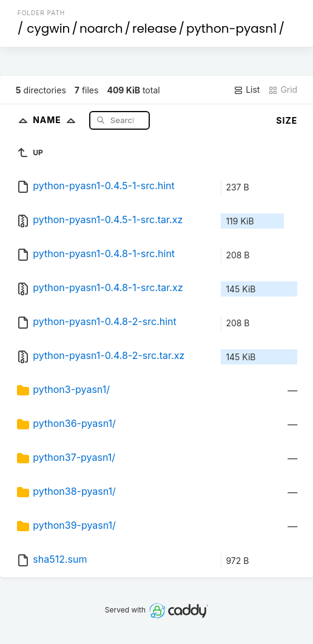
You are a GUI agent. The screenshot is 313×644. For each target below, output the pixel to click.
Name (57, 120)
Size (287, 120)
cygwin (48, 29)
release (155, 29)
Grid (283, 90)
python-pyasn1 (231, 29)
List (247, 90)
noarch (101, 29)
